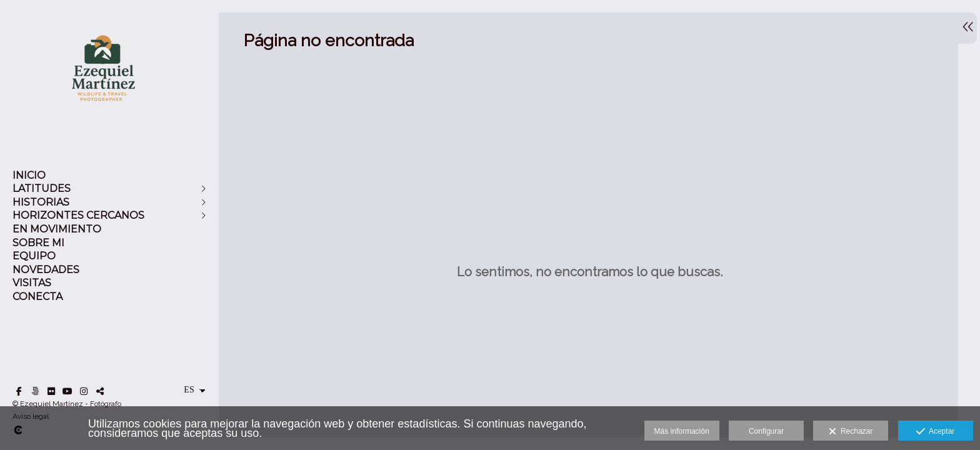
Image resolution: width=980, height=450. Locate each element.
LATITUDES (42, 188)
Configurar (766, 431)
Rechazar (851, 432)
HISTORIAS (41, 202)
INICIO (29, 175)
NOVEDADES (46, 270)
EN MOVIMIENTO (57, 229)
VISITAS (32, 283)
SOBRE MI (38, 243)
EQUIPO (34, 256)
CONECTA (37, 297)
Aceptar (935, 432)
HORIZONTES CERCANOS (78, 215)
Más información (682, 431)
